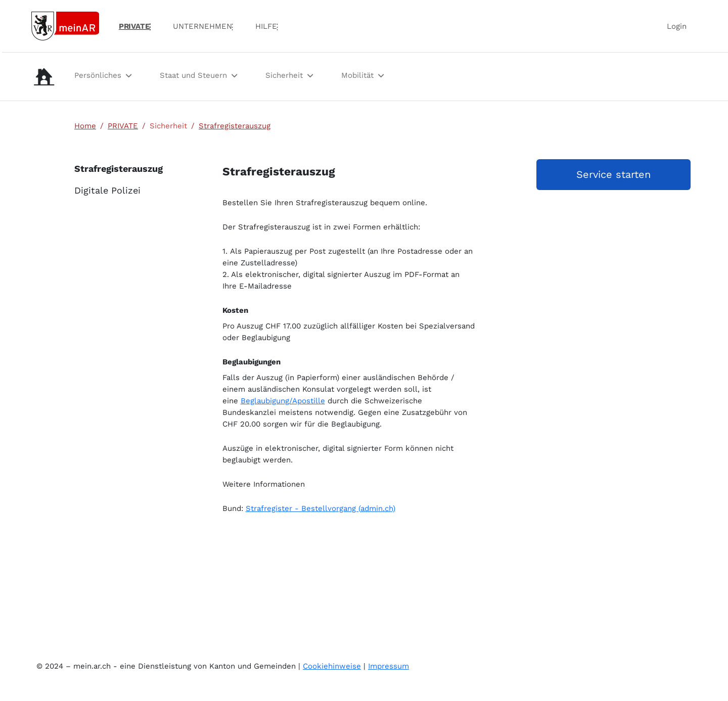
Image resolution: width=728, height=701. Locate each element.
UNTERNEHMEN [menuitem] (202, 26)
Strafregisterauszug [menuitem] (114, 169)
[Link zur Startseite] (65, 25)
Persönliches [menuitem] (98, 75)
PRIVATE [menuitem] (134, 26)
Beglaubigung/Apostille (283, 401)
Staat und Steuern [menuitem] (193, 75)
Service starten (613, 174)
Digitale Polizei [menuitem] (107, 190)
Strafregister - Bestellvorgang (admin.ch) (321, 508)
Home (85, 126)
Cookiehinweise (332, 666)
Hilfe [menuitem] (266, 26)
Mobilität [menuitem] (357, 75)
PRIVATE (123, 126)
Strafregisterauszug (235, 126)
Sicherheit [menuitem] (284, 75)
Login (677, 26)
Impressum (389, 666)
